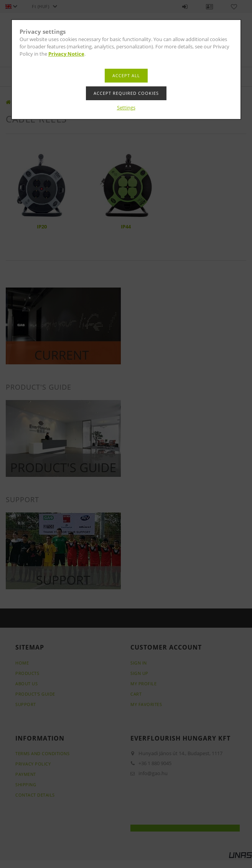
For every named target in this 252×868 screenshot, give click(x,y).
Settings (126, 107)
